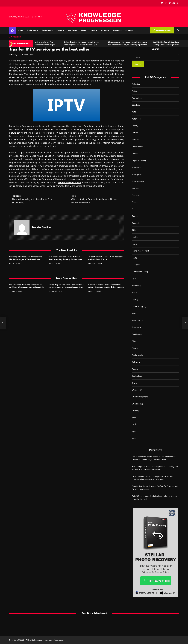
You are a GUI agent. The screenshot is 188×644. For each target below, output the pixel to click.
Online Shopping (139, 306)
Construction (137, 147)
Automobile (137, 119)
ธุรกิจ (134, 418)
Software (136, 362)
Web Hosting (137, 404)
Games (135, 216)
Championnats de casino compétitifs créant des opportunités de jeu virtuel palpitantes (105, 287)
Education (136, 167)
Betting (135, 133)
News (134, 293)
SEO (134, 341)
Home (20, 30)
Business (117, 30)
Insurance (136, 265)
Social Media (32, 30)
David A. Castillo (28, 55)
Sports (135, 369)
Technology (47, 30)
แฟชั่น (135, 425)
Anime (135, 91)
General (135, 223)
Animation (136, 84)
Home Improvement (140, 251)
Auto (134, 112)
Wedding (136, 411)
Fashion (60, 30)
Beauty (135, 126)
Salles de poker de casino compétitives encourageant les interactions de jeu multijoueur (97, 45)
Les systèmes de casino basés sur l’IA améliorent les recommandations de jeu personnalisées (53, 45)
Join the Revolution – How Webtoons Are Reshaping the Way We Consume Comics (66, 259)
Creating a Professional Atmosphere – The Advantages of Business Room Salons (26, 259)
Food (134, 209)
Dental (135, 154)
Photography (138, 320)
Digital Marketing (139, 160)
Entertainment (138, 181)
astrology (136, 105)
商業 (134, 431)
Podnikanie (137, 327)
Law (134, 279)
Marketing (136, 286)
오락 (134, 439)
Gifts (134, 230)
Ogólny (135, 299)
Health (84, 30)
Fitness (135, 202)
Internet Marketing (140, 272)
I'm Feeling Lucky (162, 30)
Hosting (135, 258)
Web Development (140, 397)
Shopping (105, 30)
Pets (134, 313)
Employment (137, 174)
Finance (129, 30)
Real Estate (73, 30)
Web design (137, 390)
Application (137, 98)
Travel (135, 383)
